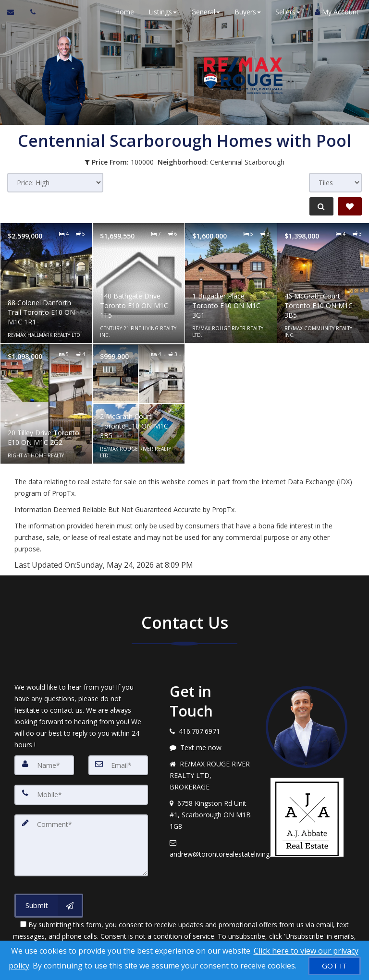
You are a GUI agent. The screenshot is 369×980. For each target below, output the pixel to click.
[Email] (118, 765)
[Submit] (49, 900)
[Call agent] (30, 12)
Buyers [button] (243, 12)
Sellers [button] (283, 12)
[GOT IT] (334, 966)
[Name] (44, 765)
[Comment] (81, 842)
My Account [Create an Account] (332, 12)
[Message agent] (210, 748)
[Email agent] (210, 849)
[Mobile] (81, 794)
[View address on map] (210, 815)
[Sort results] (55, 183)
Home (120, 12)
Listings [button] (158, 12)
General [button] (201, 12)
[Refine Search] (319, 206)
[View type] (335, 183)
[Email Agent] (15, 12)
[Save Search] (350, 206)
